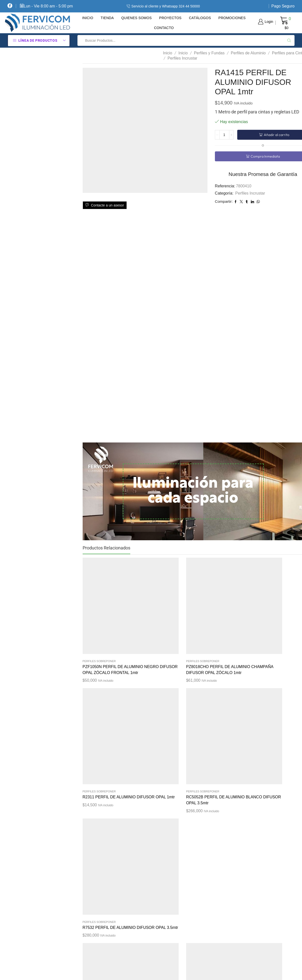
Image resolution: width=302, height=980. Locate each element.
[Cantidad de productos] (224, 135)
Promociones (232, 18)
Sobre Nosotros (176, 903)
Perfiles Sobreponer (99, 608)
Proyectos (170, 18)
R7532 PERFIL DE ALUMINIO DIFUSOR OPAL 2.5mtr (102, 716)
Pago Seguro (283, 6)
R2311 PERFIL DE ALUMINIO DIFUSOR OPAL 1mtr (198, 620)
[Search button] (289, 40)
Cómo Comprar (177, 851)
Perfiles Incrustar (182, 58)
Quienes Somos (137, 18)
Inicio (88, 18)
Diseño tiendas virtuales (257, 972)
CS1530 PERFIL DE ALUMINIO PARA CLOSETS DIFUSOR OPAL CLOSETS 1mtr (150, 719)
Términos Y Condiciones (184, 886)
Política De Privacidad (182, 868)
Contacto (164, 28)
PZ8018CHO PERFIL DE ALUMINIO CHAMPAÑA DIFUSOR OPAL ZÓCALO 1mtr (150, 626)
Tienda (107, 18)
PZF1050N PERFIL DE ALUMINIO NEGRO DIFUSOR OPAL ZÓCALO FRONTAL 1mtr (103, 626)
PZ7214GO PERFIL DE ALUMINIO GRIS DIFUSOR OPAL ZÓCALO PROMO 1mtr (197, 727)
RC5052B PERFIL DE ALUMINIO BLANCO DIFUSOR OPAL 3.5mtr (246, 623)
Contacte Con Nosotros (183, 938)
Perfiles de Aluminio (248, 53)
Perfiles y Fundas (209, 53)
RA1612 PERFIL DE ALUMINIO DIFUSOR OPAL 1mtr (246, 716)
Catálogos (200, 18)
